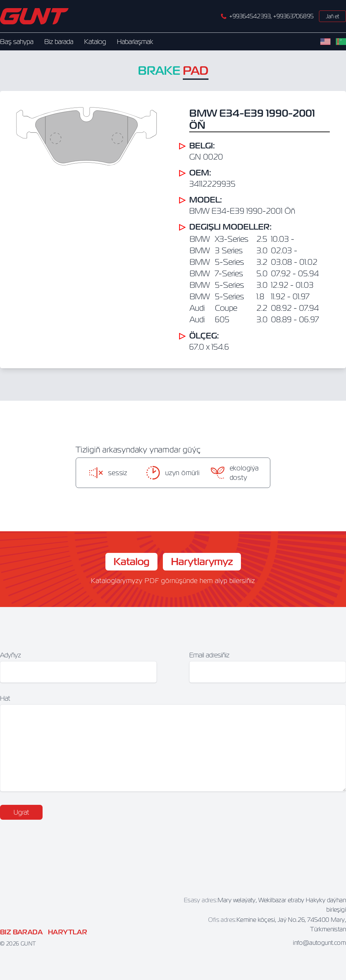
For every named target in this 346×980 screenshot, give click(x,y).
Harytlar (68, 932)
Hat (5, 698)
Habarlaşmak (135, 41)
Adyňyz (10, 655)
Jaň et (332, 16)
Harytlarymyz (202, 562)
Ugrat (21, 812)
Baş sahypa (17, 41)
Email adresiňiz (209, 655)
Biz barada (59, 41)
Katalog (95, 41)
